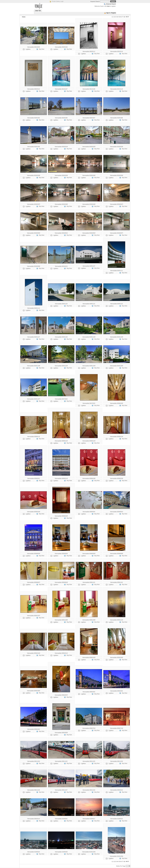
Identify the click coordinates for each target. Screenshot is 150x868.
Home (24, 17)
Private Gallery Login (58, 1)
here (108, 6)
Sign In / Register (111, 13)
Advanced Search (111, 4)
